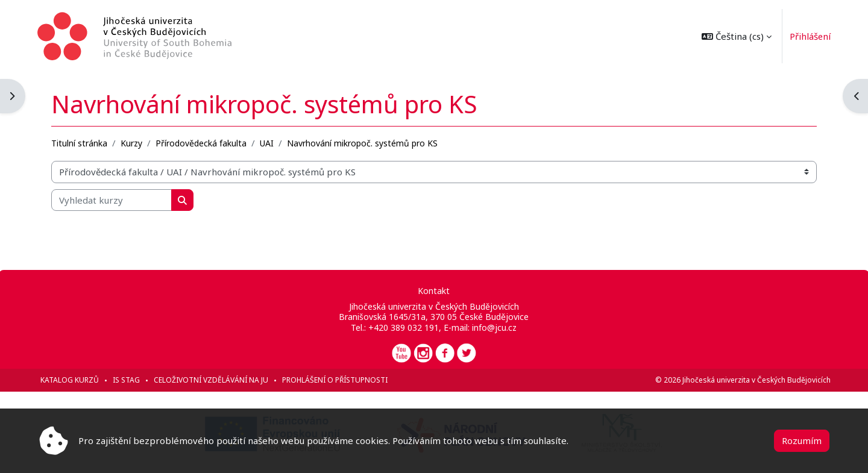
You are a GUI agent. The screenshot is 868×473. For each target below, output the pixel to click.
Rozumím (802, 440)
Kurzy (133, 143)
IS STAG (127, 380)
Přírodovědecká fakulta (202, 143)
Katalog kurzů (71, 380)
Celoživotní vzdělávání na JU (212, 380)
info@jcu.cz (494, 327)
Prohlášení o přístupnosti (336, 380)
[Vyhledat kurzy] (113, 200)
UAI (268, 143)
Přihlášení (809, 36)
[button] (735, 36)
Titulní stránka (80, 143)
